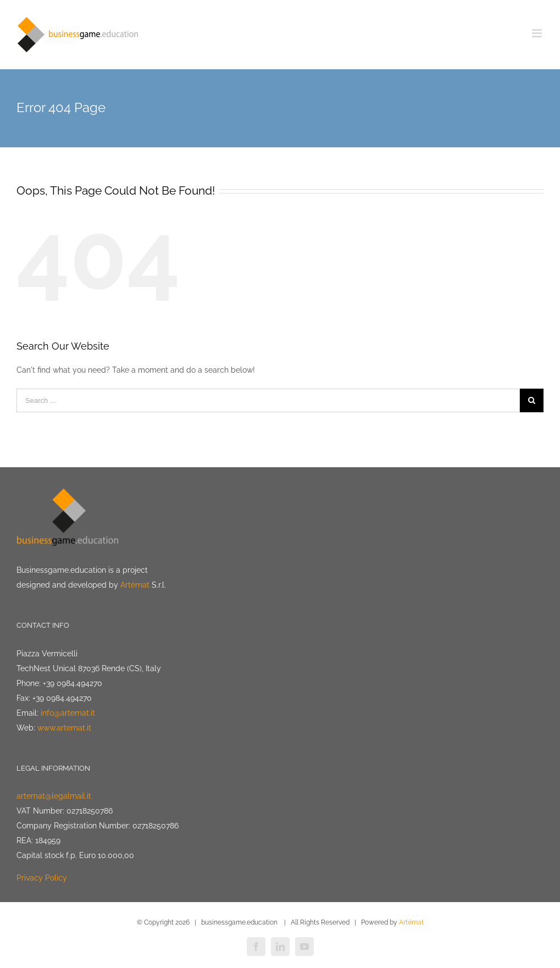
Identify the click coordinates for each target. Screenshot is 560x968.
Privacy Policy (42, 878)
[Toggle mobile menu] (538, 33)
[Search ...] (268, 400)
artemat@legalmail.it (54, 796)
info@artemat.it (68, 713)
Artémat (135, 585)
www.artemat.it (64, 728)
